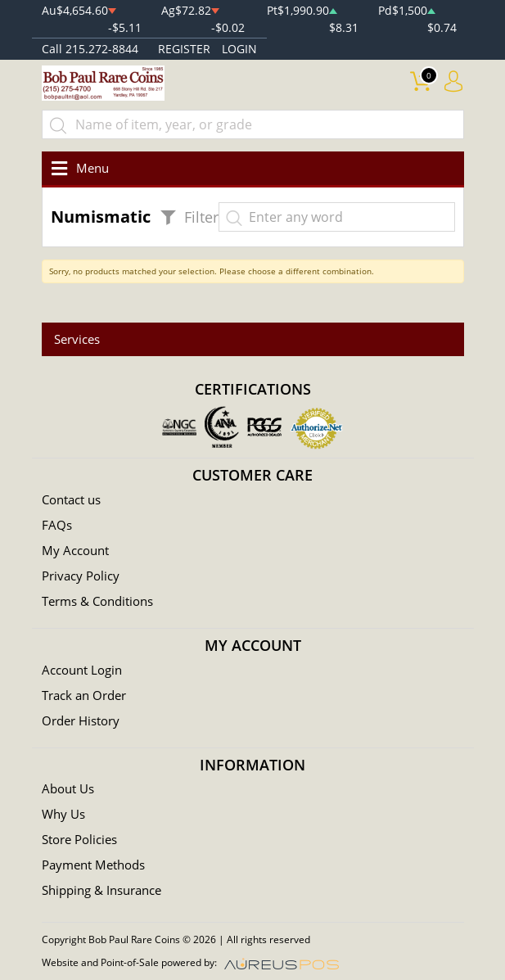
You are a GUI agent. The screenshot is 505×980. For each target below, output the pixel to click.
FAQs (57, 525)
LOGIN (239, 49)
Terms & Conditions (97, 601)
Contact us (71, 499)
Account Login (82, 670)
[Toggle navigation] (77, 168)
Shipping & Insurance (101, 890)
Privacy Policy (81, 576)
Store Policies (79, 839)
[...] (253, 124)
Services (77, 339)
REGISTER (184, 49)
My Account (75, 550)
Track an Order (84, 695)
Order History (81, 720)
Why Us (63, 814)
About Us (68, 788)
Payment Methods (93, 865)
